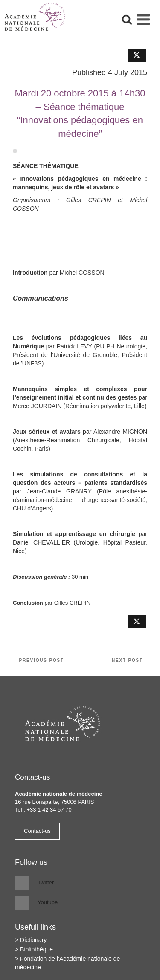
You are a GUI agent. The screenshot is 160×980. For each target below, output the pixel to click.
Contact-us (37, 831)
